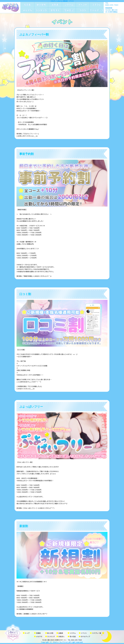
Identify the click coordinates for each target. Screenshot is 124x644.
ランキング (41, 10)
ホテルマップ (97, 10)
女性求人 (55, 10)
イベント (83, 5)
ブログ (83, 10)
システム (69, 5)
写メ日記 (69, 10)
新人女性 (41, 5)
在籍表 (27, 5)
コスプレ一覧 (97, 633)
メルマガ (27, 10)
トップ (27, 633)
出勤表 (55, 5)
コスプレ (97, 5)
